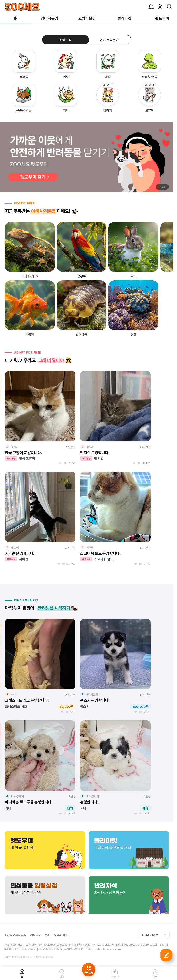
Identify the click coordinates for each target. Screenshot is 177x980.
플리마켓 (125, 18)
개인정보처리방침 (15, 935)
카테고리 (66, 40)
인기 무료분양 (109, 40)
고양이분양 (87, 18)
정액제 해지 (61, 935)
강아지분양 (49, 18)
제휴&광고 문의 (40, 935)
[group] (87, 157)
